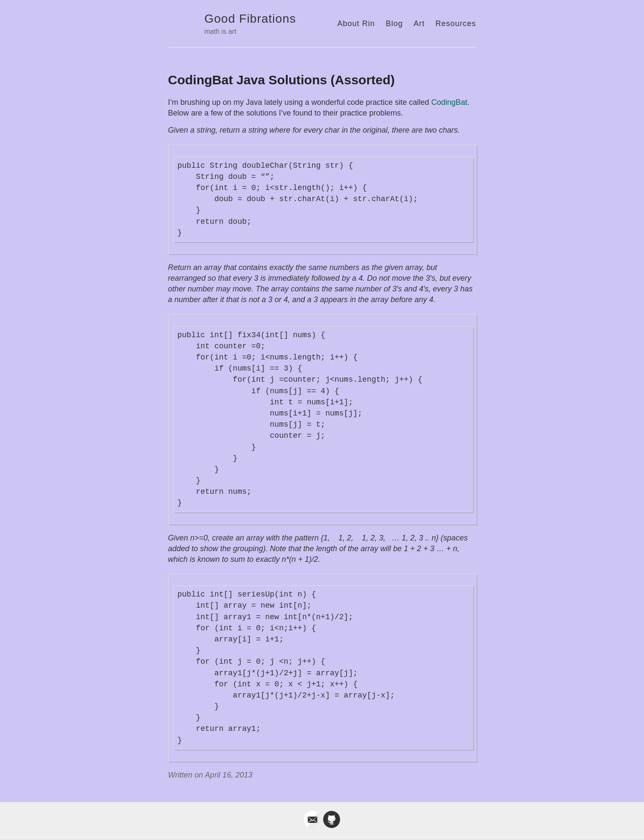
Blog (394, 24)
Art (419, 24)
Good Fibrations (250, 19)
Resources (456, 24)
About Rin (356, 24)
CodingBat (449, 102)
